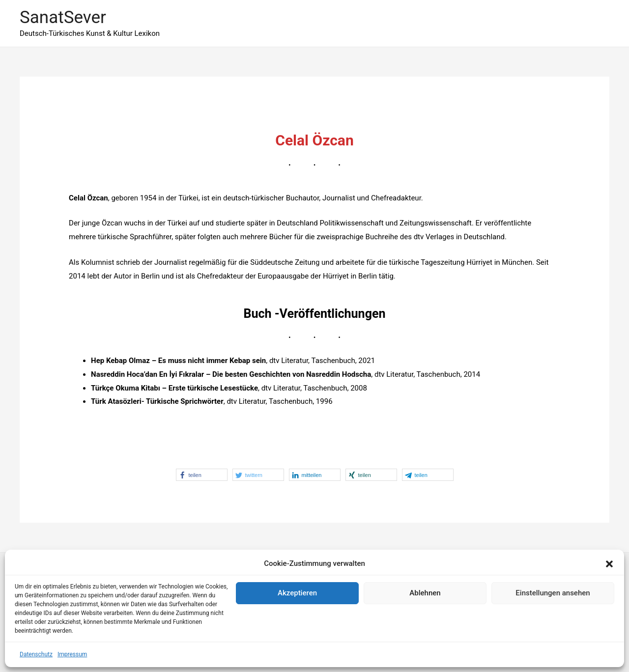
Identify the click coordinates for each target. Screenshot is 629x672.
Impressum (72, 654)
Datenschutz (36, 654)
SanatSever (63, 17)
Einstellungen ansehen (553, 593)
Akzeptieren (297, 593)
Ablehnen (425, 593)
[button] (609, 564)
